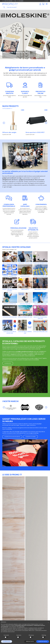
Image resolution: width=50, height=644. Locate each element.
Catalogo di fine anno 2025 (40, 332)
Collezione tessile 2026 (40, 304)
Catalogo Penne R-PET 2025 (25, 317)
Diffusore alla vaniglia (9, 132)
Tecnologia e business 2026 (40, 263)
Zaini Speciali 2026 (25, 276)
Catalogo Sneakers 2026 (10, 276)
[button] (48, 622)
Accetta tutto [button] (43, 641)
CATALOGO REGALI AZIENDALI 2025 (25, 332)
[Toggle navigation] (47, 4)
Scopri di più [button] (8, 363)
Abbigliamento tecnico (40, 289)
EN (47, 1)
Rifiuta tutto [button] (30, 641)
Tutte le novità (7, 109)
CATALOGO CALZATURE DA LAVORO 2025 (10, 332)
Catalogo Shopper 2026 (10, 304)
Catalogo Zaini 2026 (25, 304)
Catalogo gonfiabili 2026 (40, 276)
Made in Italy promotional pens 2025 (40, 318)
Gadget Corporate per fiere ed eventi (10, 290)
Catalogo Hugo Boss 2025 (10, 317)
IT (45, 1)
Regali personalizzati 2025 (10, 263)
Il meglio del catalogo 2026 (25, 263)
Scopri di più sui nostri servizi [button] (12, 437)
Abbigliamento (25, 289)
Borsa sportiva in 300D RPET (35, 132)
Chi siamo (20, 1)
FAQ (15, 1)
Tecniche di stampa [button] (31, 437)
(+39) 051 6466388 (7, 1)
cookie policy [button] (22, 627)
